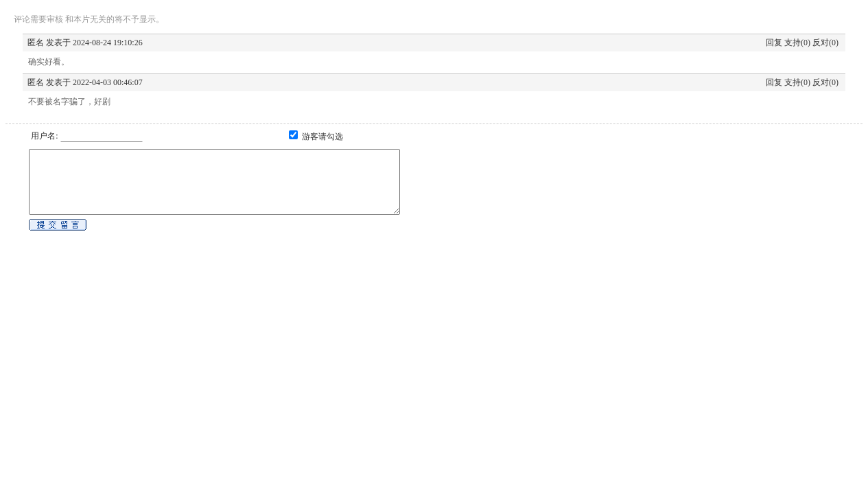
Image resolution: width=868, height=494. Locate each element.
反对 (821, 43)
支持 (793, 43)
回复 (774, 43)
